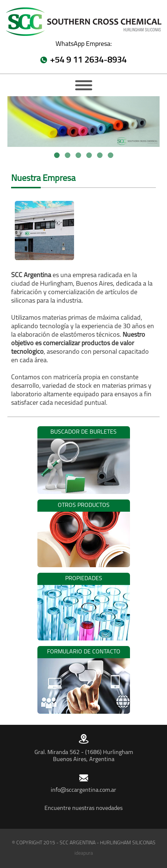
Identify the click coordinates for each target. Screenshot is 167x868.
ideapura (84, 853)
